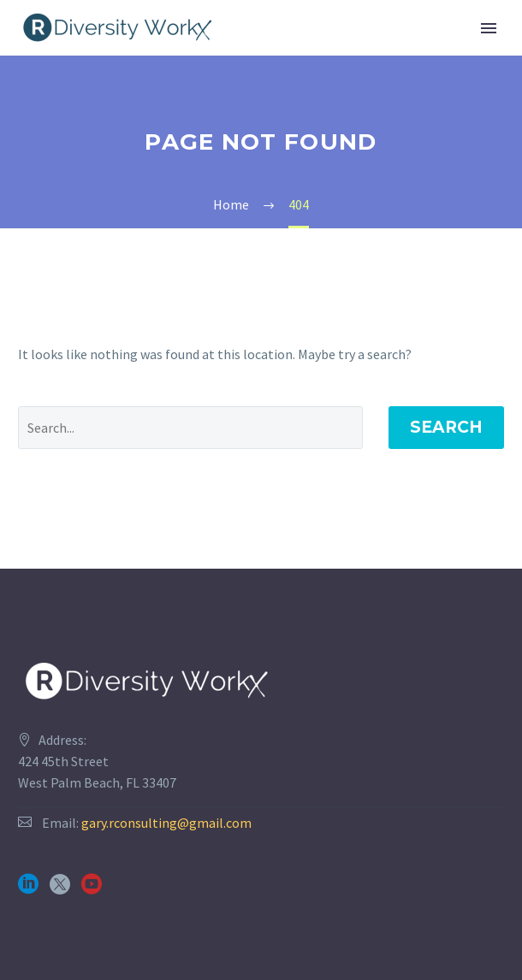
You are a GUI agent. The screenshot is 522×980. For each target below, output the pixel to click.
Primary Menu (489, 28)
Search (446, 427)
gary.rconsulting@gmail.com (166, 823)
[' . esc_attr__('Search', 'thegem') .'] (190, 428)
